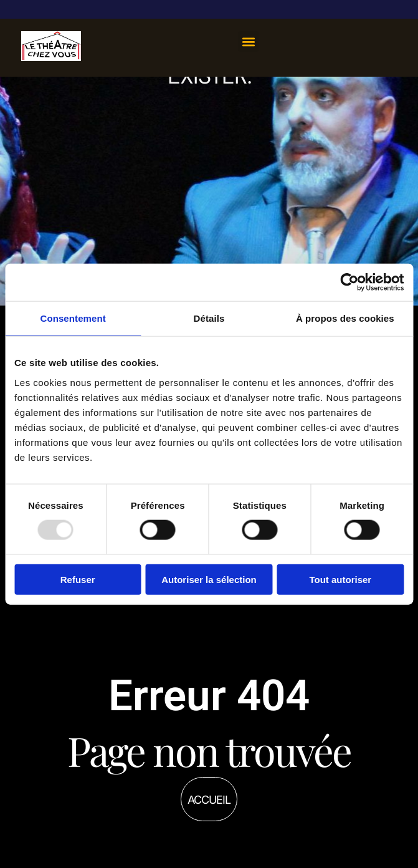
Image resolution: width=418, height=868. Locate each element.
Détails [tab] (209, 318)
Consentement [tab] (73, 318)
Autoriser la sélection (209, 579)
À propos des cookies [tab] (345, 318)
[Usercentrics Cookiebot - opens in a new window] (349, 282)
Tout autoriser (340, 579)
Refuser (78, 579)
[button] (248, 41)
